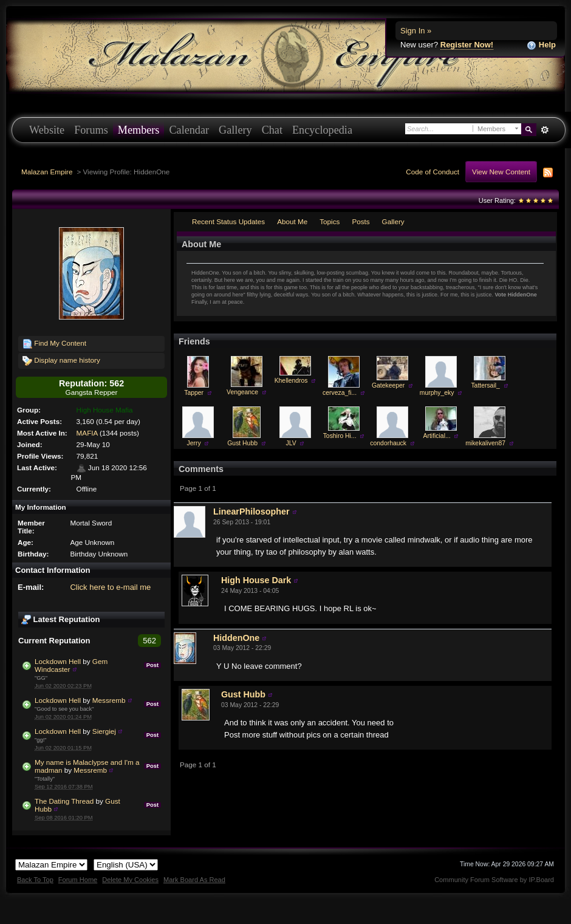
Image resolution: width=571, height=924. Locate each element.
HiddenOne (236, 638)
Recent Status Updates (228, 221)
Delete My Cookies (130, 880)
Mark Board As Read (194, 880)
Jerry (194, 443)
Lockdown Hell (58, 661)
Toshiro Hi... (340, 436)
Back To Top (35, 880)
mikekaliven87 (485, 443)
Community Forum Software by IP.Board (494, 880)
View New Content (501, 172)
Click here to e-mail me (110, 587)
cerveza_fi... (340, 393)
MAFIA (87, 433)
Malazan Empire (47, 172)
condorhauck (388, 443)
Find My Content (54, 344)
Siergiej (104, 731)
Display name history (61, 361)
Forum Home (78, 880)
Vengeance (242, 392)
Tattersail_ (485, 385)
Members (139, 130)
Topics (330, 221)
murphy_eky (437, 393)
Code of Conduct (433, 172)
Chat (272, 130)
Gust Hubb (242, 443)
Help (541, 45)
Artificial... (437, 436)
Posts (361, 221)
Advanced (545, 130)
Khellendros (291, 381)
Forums (91, 130)
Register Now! (467, 45)
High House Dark (256, 580)
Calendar (189, 130)
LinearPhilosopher (251, 512)
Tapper (194, 393)
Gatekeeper (388, 385)
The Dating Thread (64, 801)
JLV (291, 443)
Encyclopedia (322, 130)
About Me (292, 221)
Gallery (235, 130)
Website (47, 130)
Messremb (109, 700)
